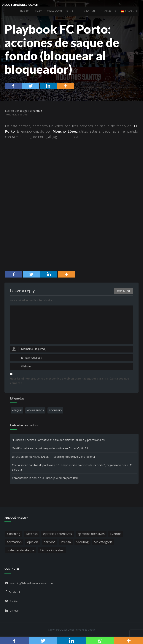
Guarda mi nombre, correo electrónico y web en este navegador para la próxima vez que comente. (70, 381)
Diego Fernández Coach (20, 5)
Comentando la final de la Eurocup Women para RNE (45, 478)
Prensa (66, 542)
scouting (55, 410)
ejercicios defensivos (58, 534)
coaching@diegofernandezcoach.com (33, 583)
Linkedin (14, 611)
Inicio (25, 11)
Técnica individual (52, 550)
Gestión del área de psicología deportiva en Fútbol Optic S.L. (50, 448)
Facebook (15, 592)
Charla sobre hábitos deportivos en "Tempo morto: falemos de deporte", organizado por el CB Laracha (73, 467)
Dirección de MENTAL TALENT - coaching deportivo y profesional (54, 457)
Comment (124, 291)
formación (14, 542)
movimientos (35, 410)
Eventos (116, 534)
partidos (49, 542)
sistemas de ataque (21, 550)
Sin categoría (103, 542)
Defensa (32, 534)
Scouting (82, 542)
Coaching (14, 534)
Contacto (108, 11)
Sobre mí (88, 11)
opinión (33, 542)
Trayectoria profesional (55, 11)
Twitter (14, 601)
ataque (17, 410)
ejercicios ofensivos (91, 534)
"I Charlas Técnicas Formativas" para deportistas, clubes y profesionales (58, 440)
